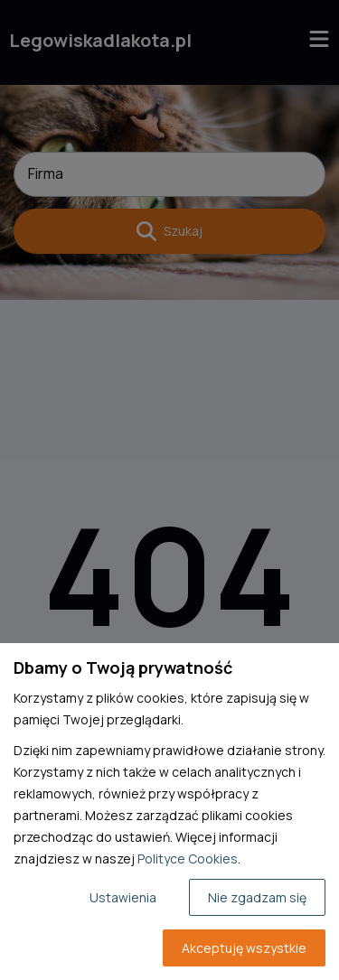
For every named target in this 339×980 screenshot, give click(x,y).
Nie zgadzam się (257, 897)
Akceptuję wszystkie (244, 948)
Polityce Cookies (188, 859)
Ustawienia (123, 897)
